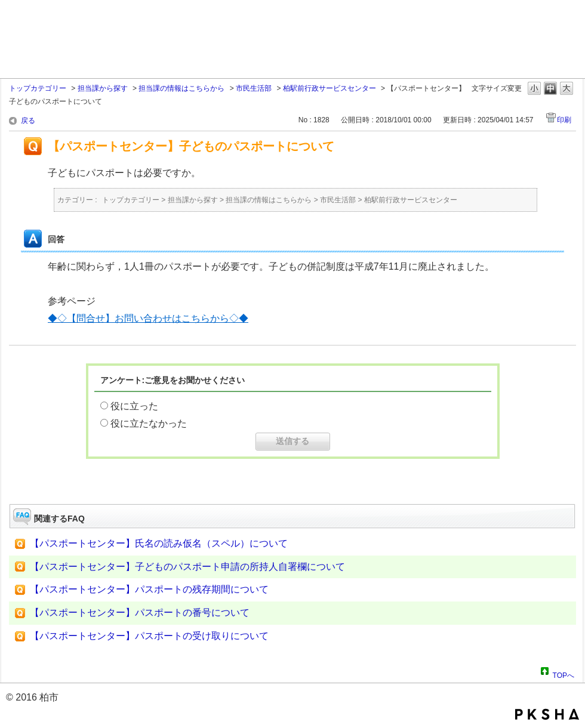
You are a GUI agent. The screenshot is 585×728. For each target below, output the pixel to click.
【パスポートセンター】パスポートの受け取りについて (149, 636)
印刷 (564, 120)
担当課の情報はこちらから (181, 88)
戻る (28, 121)
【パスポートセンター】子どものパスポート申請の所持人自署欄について (187, 567)
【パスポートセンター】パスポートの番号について (140, 613)
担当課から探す (103, 88)
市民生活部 (254, 88)
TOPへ (564, 674)
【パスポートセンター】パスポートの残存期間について (149, 589)
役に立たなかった (149, 423)
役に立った (134, 406)
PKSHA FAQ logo (547, 714)
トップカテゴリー (38, 88)
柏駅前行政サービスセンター (330, 88)
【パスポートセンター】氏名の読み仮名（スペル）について (159, 543)
